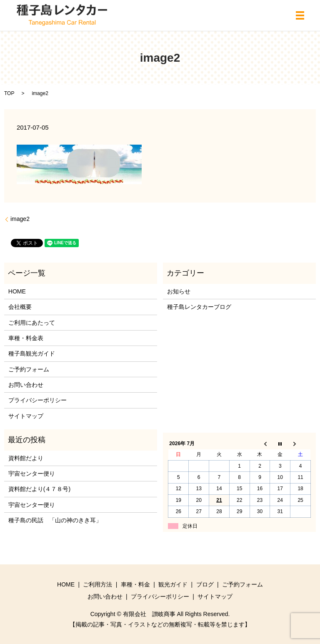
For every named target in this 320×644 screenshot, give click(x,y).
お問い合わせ (26, 385)
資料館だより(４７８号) (39, 489)
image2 (20, 219)
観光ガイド (173, 584)
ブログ (205, 584)
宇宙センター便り (32, 474)
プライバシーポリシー (37, 400)
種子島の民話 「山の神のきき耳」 (55, 520)
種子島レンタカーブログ (199, 307)
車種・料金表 (26, 338)
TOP (9, 93)
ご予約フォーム (29, 369)
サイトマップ (26, 416)
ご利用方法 (97, 584)
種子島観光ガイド (32, 353)
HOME (17, 291)
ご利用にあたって (32, 323)
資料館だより (26, 458)
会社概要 (20, 307)
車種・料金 (135, 584)
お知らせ (179, 291)
